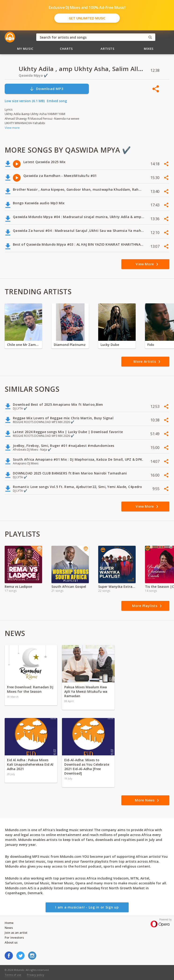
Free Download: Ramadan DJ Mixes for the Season (30, 689)
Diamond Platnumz (70, 345)
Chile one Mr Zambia (23, 345)
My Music (25, 49)
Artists (108, 49)
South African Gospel (69, 587)
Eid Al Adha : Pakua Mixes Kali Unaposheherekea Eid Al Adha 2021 (30, 764)
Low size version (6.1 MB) (25, 101)
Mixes (149, 49)
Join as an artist (16, 933)
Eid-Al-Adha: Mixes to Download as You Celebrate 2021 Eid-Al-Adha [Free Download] (87, 767)
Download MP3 (47, 89)
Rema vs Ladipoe (18, 587)
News (9, 928)
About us (11, 942)
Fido (151, 345)
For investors (14, 937)
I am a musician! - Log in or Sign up (87, 907)
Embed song (57, 101)
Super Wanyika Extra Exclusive (117, 587)
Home (9, 923)
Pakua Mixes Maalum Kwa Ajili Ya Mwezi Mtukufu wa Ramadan (86, 691)
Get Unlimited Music (87, 18)
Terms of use (13, 975)
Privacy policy (36, 975)
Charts (66, 49)
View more (12, 128)
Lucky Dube (110, 345)
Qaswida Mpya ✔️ (33, 75)
